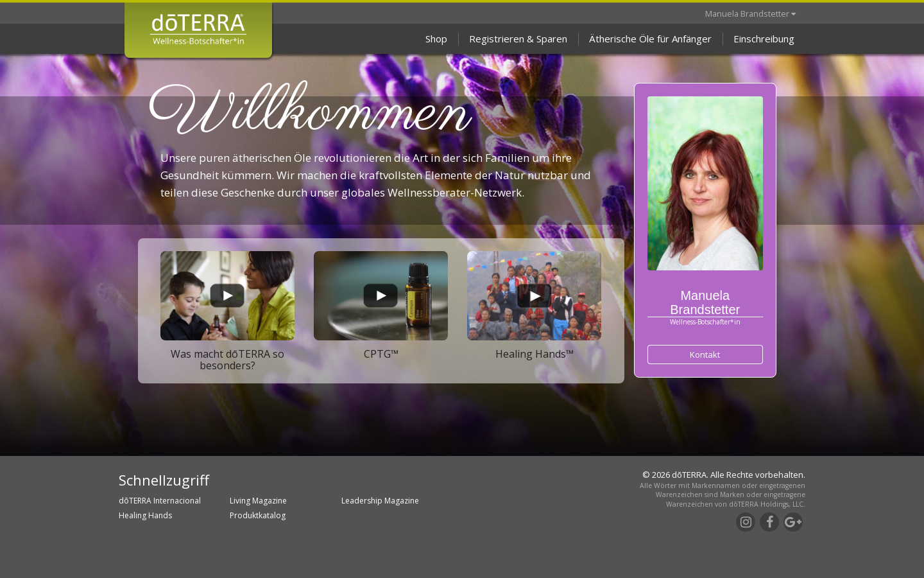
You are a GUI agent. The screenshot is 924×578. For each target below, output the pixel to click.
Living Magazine (258, 501)
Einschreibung (764, 39)
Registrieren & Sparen (518, 39)
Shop (436, 39)
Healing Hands (145, 515)
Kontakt (705, 355)
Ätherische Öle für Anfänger (650, 39)
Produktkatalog (258, 515)
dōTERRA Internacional (160, 501)
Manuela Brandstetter (750, 13)
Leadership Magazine (380, 501)
